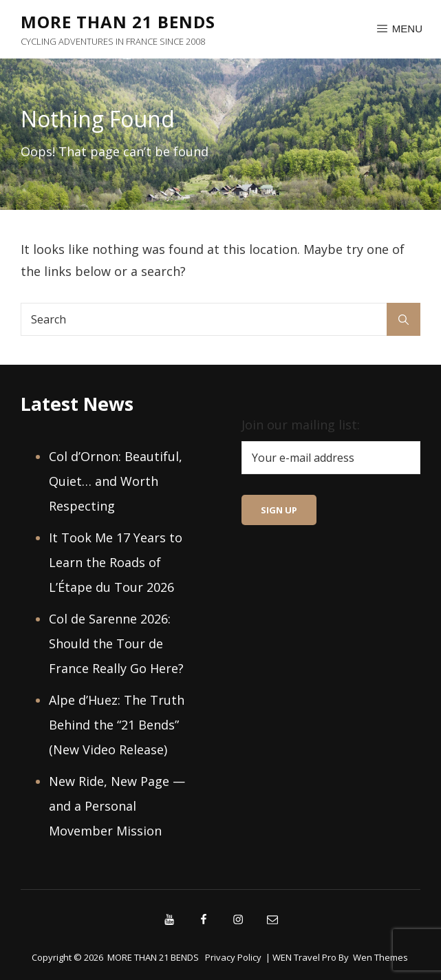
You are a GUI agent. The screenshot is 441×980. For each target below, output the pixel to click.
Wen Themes (380, 957)
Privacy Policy (233, 957)
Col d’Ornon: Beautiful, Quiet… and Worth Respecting (116, 481)
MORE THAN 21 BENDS (118, 22)
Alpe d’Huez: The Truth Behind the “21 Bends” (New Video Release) (117, 725)
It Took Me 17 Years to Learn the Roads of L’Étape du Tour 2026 (116, 562)
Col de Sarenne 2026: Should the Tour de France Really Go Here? (116, 643)
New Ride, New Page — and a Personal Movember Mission (117, 806)
